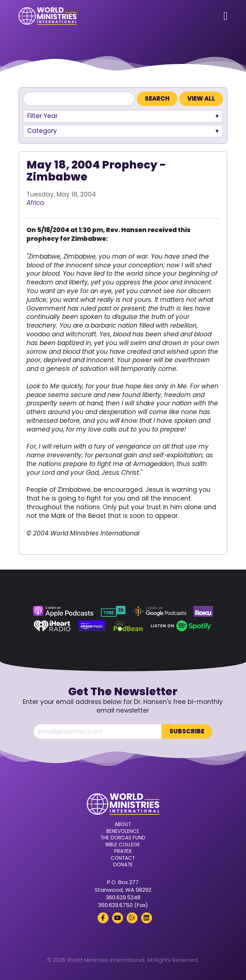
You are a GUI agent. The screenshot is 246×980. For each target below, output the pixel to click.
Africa (35, 203)
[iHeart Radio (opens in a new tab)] (52, 626)
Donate (123, 865)
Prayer (123, 851)
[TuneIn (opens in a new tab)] (113, 611)
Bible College (123, 845)
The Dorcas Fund (123, 838)
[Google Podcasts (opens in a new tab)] (160, 611)
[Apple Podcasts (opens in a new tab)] (63, 611)
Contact (123, 858)
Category (42, 131)
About (123, 825)
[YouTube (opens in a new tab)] (118, 918)
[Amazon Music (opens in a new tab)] (92, 626)
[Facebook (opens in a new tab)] (103, 918)
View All (201, 99)
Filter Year (42, 116)
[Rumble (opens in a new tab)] (132, 918)
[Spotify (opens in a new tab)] (182, 626)
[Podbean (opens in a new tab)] (128, 626)
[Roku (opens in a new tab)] (203, 611)
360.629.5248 (123, 897)
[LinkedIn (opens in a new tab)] (147, 918)
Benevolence (123, 831)
